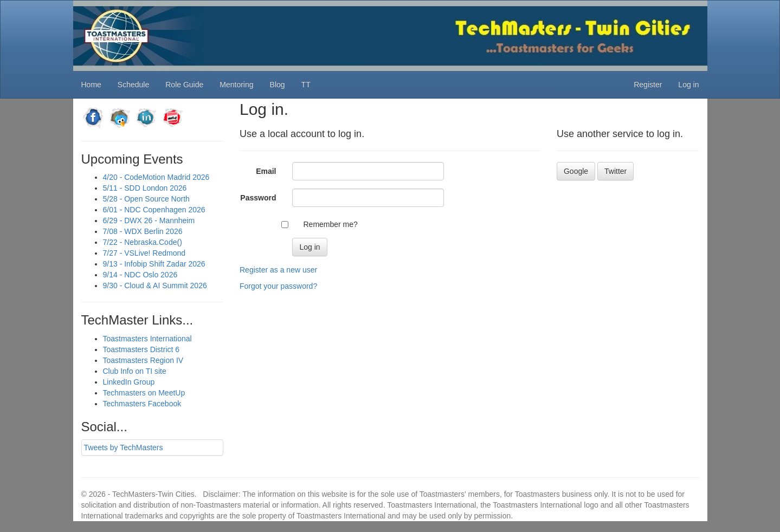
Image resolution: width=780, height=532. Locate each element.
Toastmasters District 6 (141, 349)
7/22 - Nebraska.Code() (143, 242)
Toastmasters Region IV (143, 360)
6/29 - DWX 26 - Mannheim (149, 220)
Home (91, 85)
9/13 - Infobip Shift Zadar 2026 (154, 264)
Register (648, 85)
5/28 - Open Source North (146, 199)
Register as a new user (278, 270)
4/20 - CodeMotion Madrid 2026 (156, 177)
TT (306, 85)
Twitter (615, 171)
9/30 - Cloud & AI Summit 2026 (155, 286)
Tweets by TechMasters (124, 447)
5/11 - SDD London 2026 (145, 188)
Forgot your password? (278, 286)
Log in (688, 85)
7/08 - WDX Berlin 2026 (143, 231)
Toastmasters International (147, 339)
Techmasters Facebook (142, 404)
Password (258, 198)
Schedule (133, 85)
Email (266, 171)
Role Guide (184, 85)
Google (576, 171)
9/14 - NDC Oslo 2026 (140, 275)
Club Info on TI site (135, 371)
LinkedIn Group (129, 382)
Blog (278, 85)
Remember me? (330, 224)
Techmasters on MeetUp (144, 393)
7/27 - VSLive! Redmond (144, 253)
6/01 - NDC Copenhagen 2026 (154, 210)
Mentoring (236, 85)
